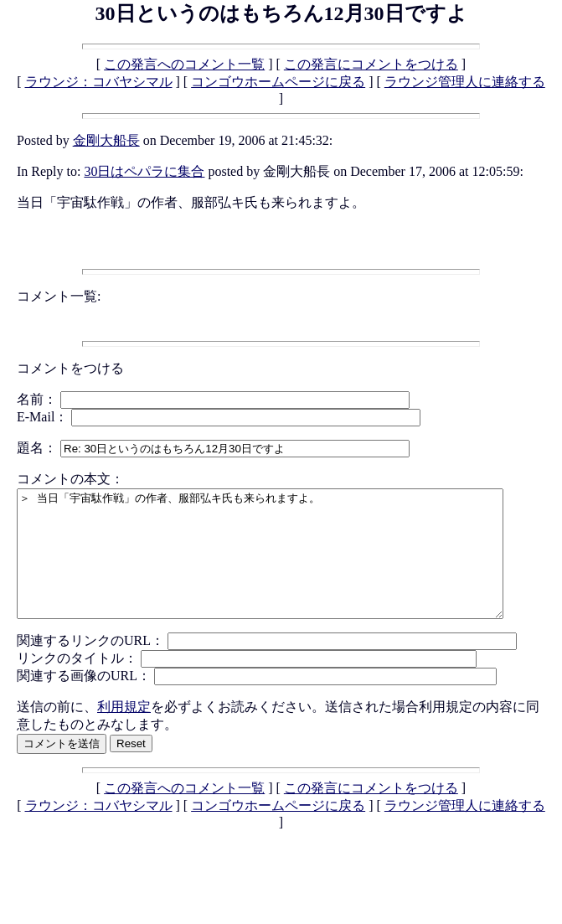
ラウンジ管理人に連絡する (465, 82)
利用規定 (124, 732)
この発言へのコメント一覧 (184, 64)
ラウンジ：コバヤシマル (99, 82)
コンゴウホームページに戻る (278, 82)
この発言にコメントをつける (371, 64)
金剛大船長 (106, 140)
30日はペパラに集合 (144, 171)
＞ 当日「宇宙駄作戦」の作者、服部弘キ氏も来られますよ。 (289, 566)
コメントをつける (70, 368)
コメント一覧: (59, 296)
